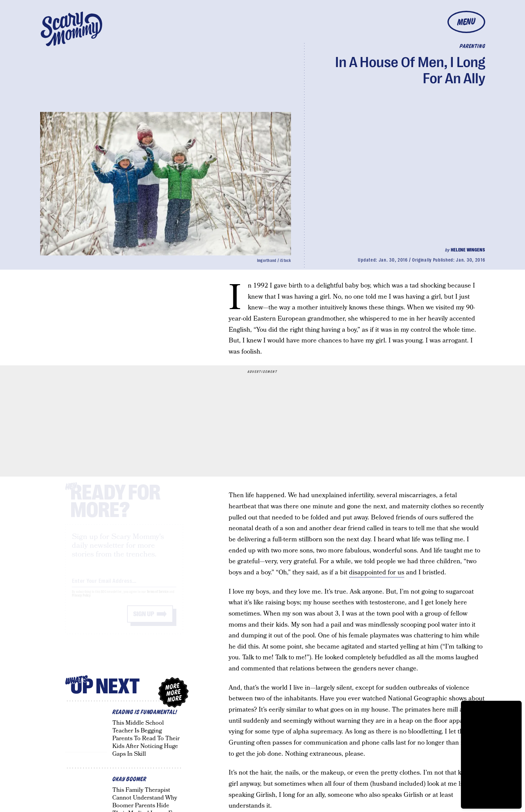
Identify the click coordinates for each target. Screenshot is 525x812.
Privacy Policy (81, 602)
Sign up (144, 620)
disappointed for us (377, 573)
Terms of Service (158, 598)
